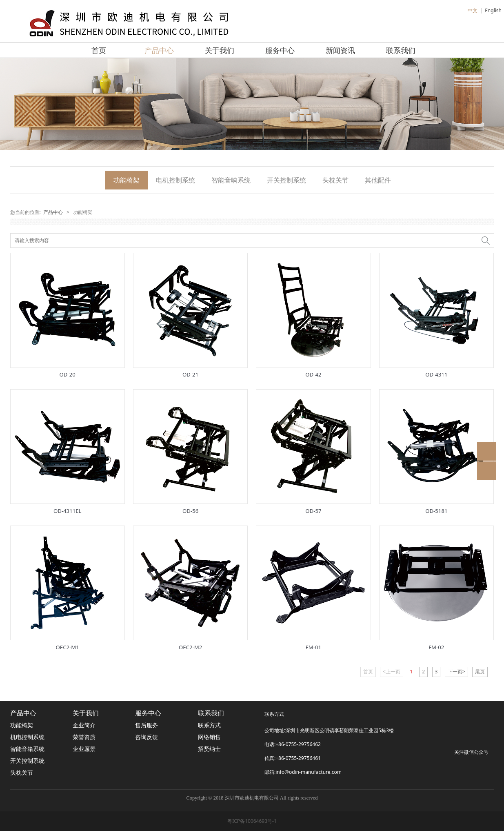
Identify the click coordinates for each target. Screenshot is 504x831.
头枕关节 (335, 180)
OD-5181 (436, 511)
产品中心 (159, 50)
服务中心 (280, 50)
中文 (473, 10)
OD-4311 (436, 374)
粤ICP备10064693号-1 (252, 821)
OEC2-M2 (190, 647)
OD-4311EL (68, 511)
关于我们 (220, 50)
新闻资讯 (340, 50)
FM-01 (313, 647)
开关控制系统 (286, 180)
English (493, 10)
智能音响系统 (231, 180)
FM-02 (436, 647)
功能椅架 (127, 180)
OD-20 (68, 374)
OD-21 (190, 374)
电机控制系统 (175, 180)
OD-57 (313, 511)
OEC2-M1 (68, 647)
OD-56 (190, 511)
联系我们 (401, 50)
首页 (99, 50)
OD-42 (313, 374)
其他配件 (378, 180)
